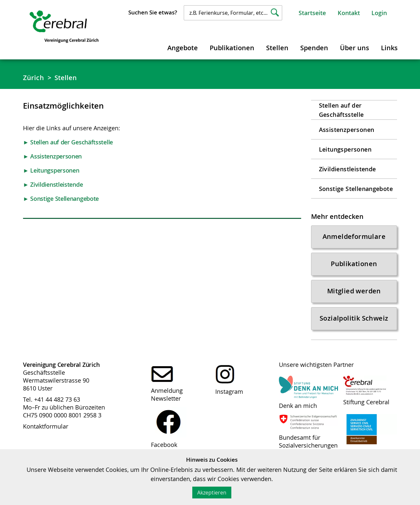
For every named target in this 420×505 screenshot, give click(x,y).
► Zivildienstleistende (53, 184)
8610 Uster (38, 388)
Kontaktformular (46, 426)
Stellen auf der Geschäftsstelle (341, 110)
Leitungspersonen (345, 149)
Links (389, 48)
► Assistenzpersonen (52, 156)
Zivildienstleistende (347, 169)
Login (379, 13)
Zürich (33, 78)
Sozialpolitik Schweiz (354, 318)
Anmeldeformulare (354, 236)
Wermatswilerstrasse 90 (56, 380)
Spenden (314, 48)
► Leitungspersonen (51, 170)
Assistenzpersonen (347, 130)
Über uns (355, 48)
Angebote (183, 48)
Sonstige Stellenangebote (356, 189)
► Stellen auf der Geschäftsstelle (68, 142)
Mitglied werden (354, 291)
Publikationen (232, 48)
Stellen (277, 48)
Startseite (312, 13)
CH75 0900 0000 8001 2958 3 (62, 415)
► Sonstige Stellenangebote (61, 199)
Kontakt (349, 13)
